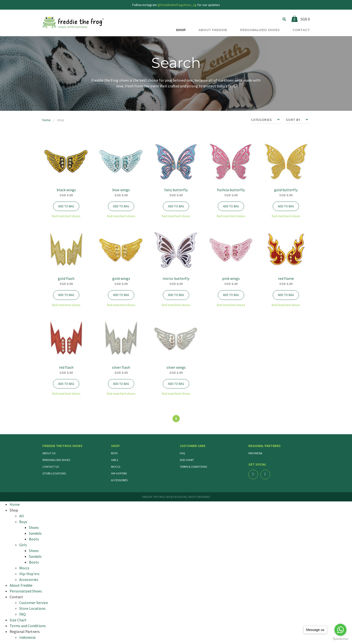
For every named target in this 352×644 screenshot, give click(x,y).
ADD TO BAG (66, 206)
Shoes (34, 527)
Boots (34, 539)
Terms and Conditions (28, 626)
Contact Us (51, 467)
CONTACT (301, 30)
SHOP (181, 30)
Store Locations (54, 473)
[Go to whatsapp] (340, 630)
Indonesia (255, 453)
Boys (114, 453)
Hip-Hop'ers (119, 473)
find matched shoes (66, 216)
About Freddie (21, 585)
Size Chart (187, 460)
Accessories (119, 480)
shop (61, 120)
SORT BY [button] (294, 120)
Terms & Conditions (193, 467)
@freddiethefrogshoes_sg (177, 5)
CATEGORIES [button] (262, 120)
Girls (115, 460)
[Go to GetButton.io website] (340, 639)
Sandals (35, 533)
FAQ (182, 453)
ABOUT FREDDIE (213, 30)
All (22, 516)
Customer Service (34, 603)
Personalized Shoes (56, 460)
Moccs (116, 467)
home (46, 120)
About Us (49, 453)
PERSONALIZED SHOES (260, 30)
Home (15, 504)
